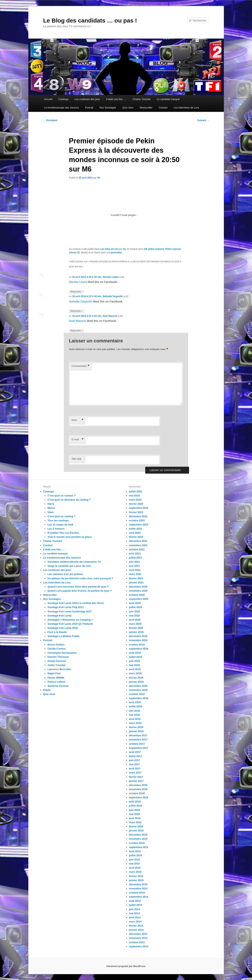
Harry (51, 504)
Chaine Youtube (142, 99)
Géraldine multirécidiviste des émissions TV (74, 562)
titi (99, 178)
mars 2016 (135, 822)
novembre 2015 (138, 839)
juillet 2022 (135, 529)
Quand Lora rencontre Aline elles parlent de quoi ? (78, 587)
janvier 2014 (136, 930)
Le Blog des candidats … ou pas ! (90, 20)
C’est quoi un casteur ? (62, 496)
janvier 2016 (136, 831)
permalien (116, 253)
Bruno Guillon (56, 645)
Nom (77, 420)
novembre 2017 (138, 740)
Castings (63, 99)
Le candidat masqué (168, 99)
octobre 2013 (137, 942)
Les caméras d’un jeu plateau (65, 574)
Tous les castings (58, 520)
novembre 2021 (138, 545)
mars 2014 (135, 922)
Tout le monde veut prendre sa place (70, 537)
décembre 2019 (138, 636)
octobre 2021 (137, 549)
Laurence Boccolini (59, 669)
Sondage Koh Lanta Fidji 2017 (66, 607)
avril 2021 (135, 570)
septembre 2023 (139, 508)
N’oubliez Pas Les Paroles (63, 533)
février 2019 (136, 678)
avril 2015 (135, 868)
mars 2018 (135, 723)
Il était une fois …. (116, 99)
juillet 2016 (135, 806)
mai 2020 (134, 616)
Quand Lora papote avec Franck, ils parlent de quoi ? (80, 591)
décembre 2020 (138, 587)
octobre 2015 (137, 843)
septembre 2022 (139, 525)
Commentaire (80, 366)
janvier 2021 (136, 582)
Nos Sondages (108, 108)
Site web (76, 459)
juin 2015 (135, 860)
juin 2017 (135, 760)
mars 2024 (135, 500)
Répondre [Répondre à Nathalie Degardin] (76, 311)
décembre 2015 (138, 835)
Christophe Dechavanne (62, 653)
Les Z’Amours (56, 529)
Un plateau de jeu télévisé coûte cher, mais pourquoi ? (80, 578)
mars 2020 (135, 624)
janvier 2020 (136, 632)
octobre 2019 (137, 645)
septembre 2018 (139, 698)
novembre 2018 (138, 690)
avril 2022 (135, 533)
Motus (51, 508)
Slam (51, 512)
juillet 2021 (135, 558)
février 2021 (136, 578)
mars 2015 (135, 872)
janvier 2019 (136, 682)
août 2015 (135, 851)
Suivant (203, 120)
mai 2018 (134, 715)
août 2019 (135, 653)
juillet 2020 (135, 607)
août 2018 (135, 702)
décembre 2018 (138, 686)
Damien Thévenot (58, 657)
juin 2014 (135, 909)
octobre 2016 (137, 793)
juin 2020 (135, 611)
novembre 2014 (138, 888)
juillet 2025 (135, 491)
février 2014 (136, 926)
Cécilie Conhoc (57, 649)
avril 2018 (135, 719)
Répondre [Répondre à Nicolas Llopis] (76, 292)
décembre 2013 (138, 934)
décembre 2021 (138, 541)
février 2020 (136, 628)
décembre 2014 (138, 884)
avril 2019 (135, 669)
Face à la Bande (57, 632)
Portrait (89, 108)
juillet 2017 (135, 756)
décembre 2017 (138, 735)
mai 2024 (134, 496)
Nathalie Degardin (113, 296)
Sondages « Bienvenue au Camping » (70, 620)
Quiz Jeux (128, 108)
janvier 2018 (136, 731)
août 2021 (135, 554)
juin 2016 (135, 810)
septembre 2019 (139, 649)
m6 (145, 249)
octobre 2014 (137, 893)
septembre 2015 (139, 847)
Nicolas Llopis (111, 277)
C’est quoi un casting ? (61, 516)
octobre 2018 (137, 694)
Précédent (50, 120)
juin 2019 (135, 661)
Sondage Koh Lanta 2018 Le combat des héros (76, 603)
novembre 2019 (138, 640)
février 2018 (136, 727)
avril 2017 (135, 768)
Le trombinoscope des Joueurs (62, 108)
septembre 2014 (139, 897)
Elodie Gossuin (57, 661)
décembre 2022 (138, 516)
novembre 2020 (138, 591)
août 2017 (135, 752)
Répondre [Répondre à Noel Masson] (76, 331)
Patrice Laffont (56, 682)
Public (47, 690)
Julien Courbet (56, 665)
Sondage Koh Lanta (59, 616)
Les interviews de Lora (186, 108)
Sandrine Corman (58, 686)
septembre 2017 (139, 748)
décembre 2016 (138, 785)
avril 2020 (135, 620)
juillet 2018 (135, 706)
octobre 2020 (137, 595)
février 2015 (136, 876)
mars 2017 (135, 773)
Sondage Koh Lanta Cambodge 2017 (70, 611)
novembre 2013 (138, 938)
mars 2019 (135, 673)
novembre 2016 (138, 789)
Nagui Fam (54, 673)
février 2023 (136, 512)
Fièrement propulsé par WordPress (126, 966)
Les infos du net (109, 249)
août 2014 (135, 901)
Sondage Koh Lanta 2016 (63, 628)
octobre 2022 (137, 520)
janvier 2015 (136, 880)
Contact (163, 108)
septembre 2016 (139, 797)
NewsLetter (146, 108)
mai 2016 (134, 814)
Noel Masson (110, 316)
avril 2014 (135, 917)
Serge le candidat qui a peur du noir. (69, 566)
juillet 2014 (135, 905)
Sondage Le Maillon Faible (63, 636)
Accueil (48, 99)
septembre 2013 (139, 946)
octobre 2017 (137, 744)
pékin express (156, 249)
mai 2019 (134, 665)
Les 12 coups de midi (60, 525)
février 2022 (136, 537)
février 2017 (136, 777)
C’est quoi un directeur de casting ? (69, 500)
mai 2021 (134, 566)
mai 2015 (134, 864)
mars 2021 (135, 574)
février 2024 (136, 504)
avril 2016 (135, 818)
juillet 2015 (135, 855)
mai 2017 (134, 764)
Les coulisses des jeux (87, 99)
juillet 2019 (135, 657)
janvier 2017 (136, 781)
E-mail (77, 440)
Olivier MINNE (56, 678)
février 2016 (136, 826)
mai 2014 (134, 913)
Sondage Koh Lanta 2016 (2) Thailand (70, 624)
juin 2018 (135, 711)
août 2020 (135, 603)
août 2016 (135, 802)
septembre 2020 (139, 599)
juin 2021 (135, 562)
